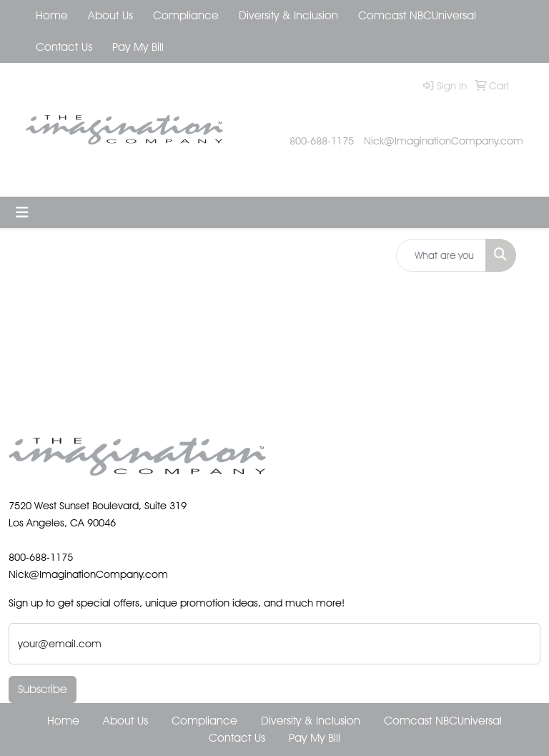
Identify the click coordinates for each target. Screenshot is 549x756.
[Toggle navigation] (22, 212)
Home (52, 15)
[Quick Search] (441, 255)
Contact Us (64, 47)
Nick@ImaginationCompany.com (444, 141)
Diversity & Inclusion (288, 15)
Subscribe (43, 689)
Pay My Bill (138, 47)
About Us (110, 15)
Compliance (186, 15)
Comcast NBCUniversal (417, 15)
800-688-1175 (322, 141)
